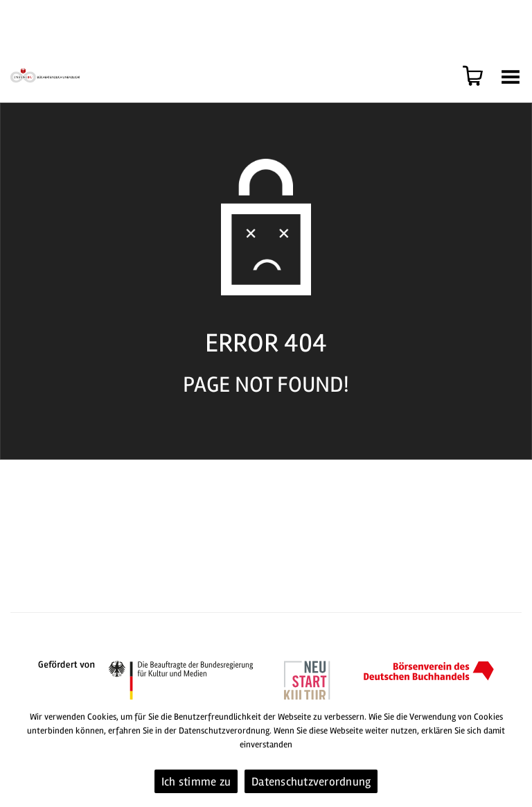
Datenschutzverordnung (311, 782)
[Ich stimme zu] (515, 754)
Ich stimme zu (196, 782)
